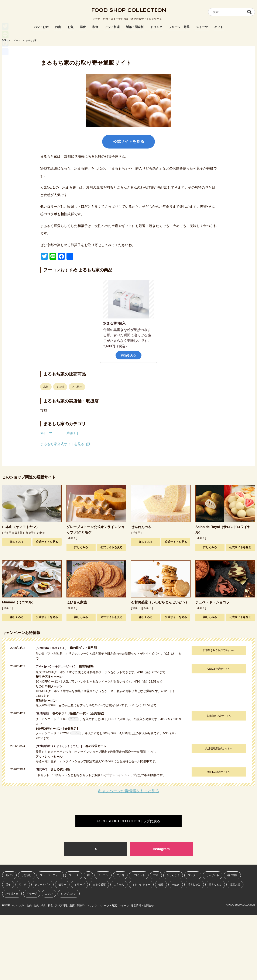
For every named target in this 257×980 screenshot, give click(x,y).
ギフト (219, 27)
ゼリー (62, 885)
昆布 (8, 885)
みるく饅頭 (99, 885)
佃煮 (161, 885)
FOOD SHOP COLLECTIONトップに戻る (128, 821)
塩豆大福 (235, 885)
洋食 (83, 27)
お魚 (71, 27)
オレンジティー (141, 885)
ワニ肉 (23, 885)
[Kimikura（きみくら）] (53, 648)
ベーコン (103, 876)
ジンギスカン (69, 894)
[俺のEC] (43, 769)
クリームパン (42, 885)
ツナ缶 (120, 876)
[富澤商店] (44, 713)
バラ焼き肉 (12, 894)
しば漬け (27, 876)
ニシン (49, 894)
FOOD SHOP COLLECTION (128, 12)
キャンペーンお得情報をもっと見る (128, 791)
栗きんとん (215, 885)
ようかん (119, 885)
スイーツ (202, 27)
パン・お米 (41, 27)
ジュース (74, 876)
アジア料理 (112, 27)
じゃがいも (213, 876)
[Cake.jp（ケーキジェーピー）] (58, 666)
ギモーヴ (32, 894)
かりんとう (173, 876)
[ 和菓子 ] (72, 433)
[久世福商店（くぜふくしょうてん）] (62, 746)
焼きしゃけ (194, 885)
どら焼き (77, 387)
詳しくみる (17, 542)
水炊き (176, 885)
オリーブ (79, 885)
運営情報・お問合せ (181, 905)
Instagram (161, 849)
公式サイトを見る (128, 142)
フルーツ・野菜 (179, 27)
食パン (9, 876)
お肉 (58, 27)
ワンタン (193, 876)
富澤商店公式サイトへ (218, 716)
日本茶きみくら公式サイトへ (218, 650)
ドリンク (156, 27)
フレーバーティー (50, 876)
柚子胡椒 (232, 876)
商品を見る (129, 355)
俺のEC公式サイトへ (218, 772)
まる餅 (60, 387)
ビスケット (139, 876)
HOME (6, 905)
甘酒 (156, 876)
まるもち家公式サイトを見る (62, 444)
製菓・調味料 (135, 27)
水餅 (46, 387)
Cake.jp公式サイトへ (218, 669)
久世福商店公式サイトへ (218, 749)
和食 (95, 27)
